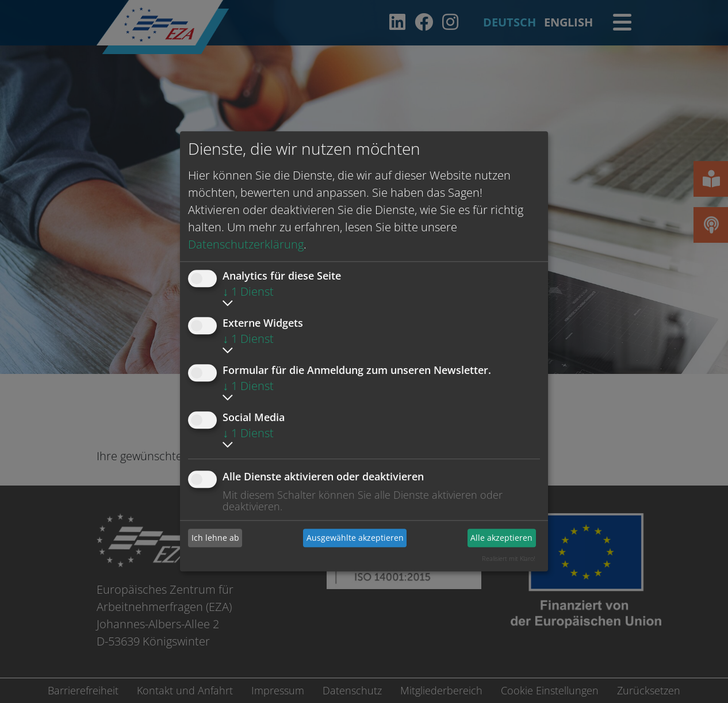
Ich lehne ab (215, 538)
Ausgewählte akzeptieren (355, 538)
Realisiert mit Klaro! (509, 558)
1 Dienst (248, 291)
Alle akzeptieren (501, 538)
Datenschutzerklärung (246, 244)
